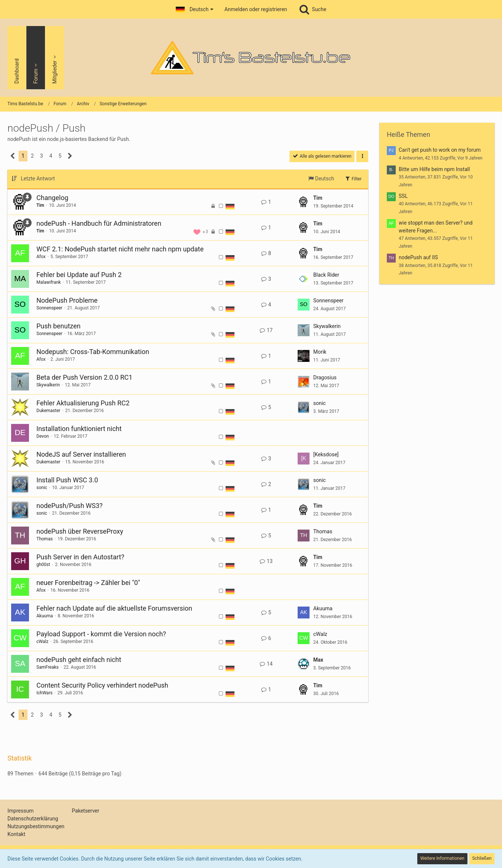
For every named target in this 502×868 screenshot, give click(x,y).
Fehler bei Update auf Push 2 (79, 275)
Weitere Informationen (442, 858)
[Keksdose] (326, 454)
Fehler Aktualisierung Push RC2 (83, 403)
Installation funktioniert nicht (79, 429)
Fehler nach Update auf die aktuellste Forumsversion (114, 608)
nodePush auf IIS (418, 257)
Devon (43, 436)
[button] (195, 9)
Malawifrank (49, 282)
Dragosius (325, 377)
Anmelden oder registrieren (256, 9)
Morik (320, 352)
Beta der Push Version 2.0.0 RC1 (84, 377)
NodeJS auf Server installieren (81, 454)
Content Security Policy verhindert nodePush (102, 685)
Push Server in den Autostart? (80, 557)
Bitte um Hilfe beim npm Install (434, 169)
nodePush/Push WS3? (69, 506)
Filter (353, 179)
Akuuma (45, 616)
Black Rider (326, 275)
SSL (403, 196)
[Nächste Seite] (70, 156)
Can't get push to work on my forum (440, 150)
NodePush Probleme (67, 300)
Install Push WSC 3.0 (67, 480)
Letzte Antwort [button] (38, 179)
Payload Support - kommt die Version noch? (101, 634)
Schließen (482, 858)
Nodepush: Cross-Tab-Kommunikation (93, 352)
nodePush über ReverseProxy (80, 531)
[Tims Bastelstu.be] (251, 58)
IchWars (44, 693)
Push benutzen (59, 326)
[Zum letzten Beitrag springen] (304, 202)
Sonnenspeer (49, 308)
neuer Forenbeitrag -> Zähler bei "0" (88, 583)
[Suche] (312, 9)
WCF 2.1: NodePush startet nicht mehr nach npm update (120, 249)
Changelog (52, 198)
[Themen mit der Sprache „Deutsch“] (230, 206)
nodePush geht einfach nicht (79, 660)
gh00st (43, 565)
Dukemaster (48, 411)
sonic (320, 403)
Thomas (45, 539)
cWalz (42, 642)
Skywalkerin (327, 326)
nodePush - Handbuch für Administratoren (99, 223)
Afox (41, 257)
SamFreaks (48, 667)
